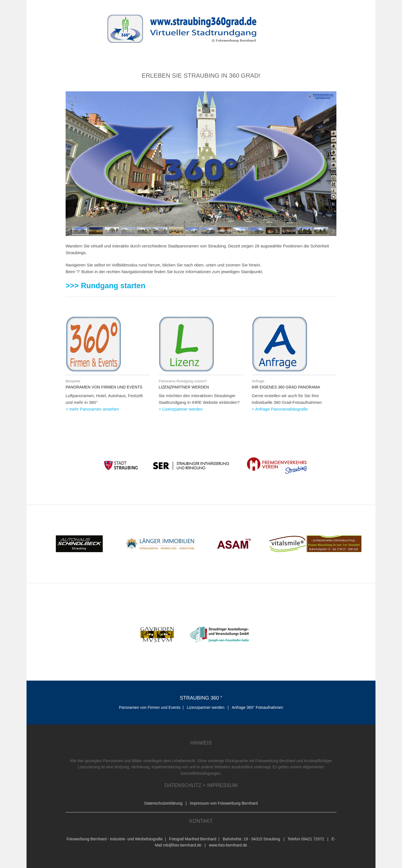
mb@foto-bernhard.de (182, 845)
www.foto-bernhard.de (228, 845)
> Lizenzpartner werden (180, 409)
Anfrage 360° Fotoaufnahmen (257, 707)
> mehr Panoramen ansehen (92, 409)
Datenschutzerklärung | (167, 803)
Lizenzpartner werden (206, 707)
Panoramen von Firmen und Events (150, 707)
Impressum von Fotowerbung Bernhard (224, 803)
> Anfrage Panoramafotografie (280, 409)
